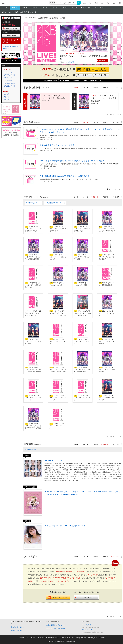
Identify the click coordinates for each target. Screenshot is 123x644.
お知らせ (85, 88)
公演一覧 (95, 88)
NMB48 (35, 8)
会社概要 (22, 638)
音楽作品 (6, 94)
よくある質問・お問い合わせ (56, 625)
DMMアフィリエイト (88, 630)
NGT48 (55, 8)
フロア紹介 (116, 88)
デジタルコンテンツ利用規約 (56, 628)
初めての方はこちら (17, 627)
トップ (5, 8)
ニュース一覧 (8, 80)
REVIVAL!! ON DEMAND (81, 8)
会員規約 (41, 638)
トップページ (8, 72)
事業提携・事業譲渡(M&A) (89, 638)
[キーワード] (66, 3)
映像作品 (6, 97)
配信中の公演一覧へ (32, 203)
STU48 (64, 8)
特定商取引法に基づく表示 (70, 638)
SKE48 (25, 8)
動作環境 (71, 62)
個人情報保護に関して (53, 638)
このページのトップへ (115, 114)
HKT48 (45, 8)
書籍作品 (6, 100)
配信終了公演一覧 (9, 86)
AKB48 (15, 8)
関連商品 (105, 88)
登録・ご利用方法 (17, 630)
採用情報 (102, 638)
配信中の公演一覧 (9, 75)
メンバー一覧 (8, 78)
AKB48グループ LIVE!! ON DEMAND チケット (19, 12)
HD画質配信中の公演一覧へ (54, 203)
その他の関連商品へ (31, 449)
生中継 (76, 122)
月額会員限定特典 (9, 83)
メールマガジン (95, 81)
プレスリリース (31, 638)
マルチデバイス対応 (79, 81)
